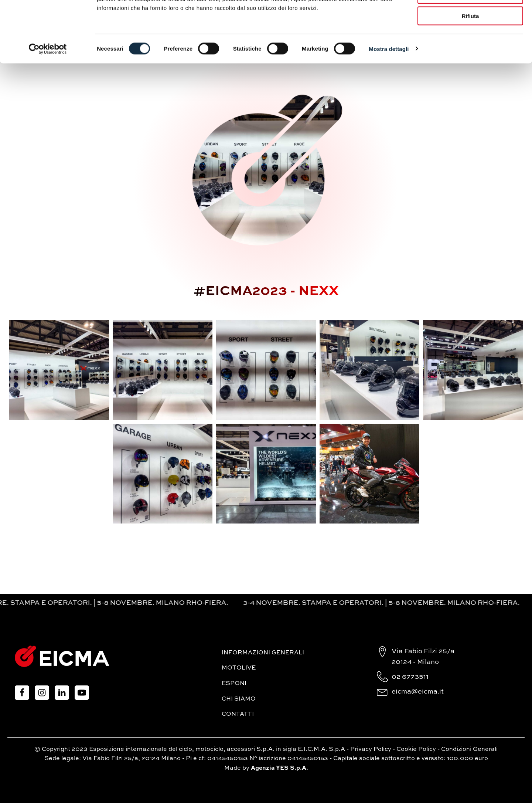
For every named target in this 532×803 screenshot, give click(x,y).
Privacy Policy (371, 749)
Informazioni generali (263, 653)
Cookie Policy (416, 749)
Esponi (234, 684)
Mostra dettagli (389, 94)
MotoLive (239, 668)
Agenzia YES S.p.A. (279, 768)
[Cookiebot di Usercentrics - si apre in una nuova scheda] (48, 95)
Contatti (238, 714)
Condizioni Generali (469, 749)
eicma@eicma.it (418, 692)
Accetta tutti (470, 18)
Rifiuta (470, 62)
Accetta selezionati (470, 40)
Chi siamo (239, 699)
